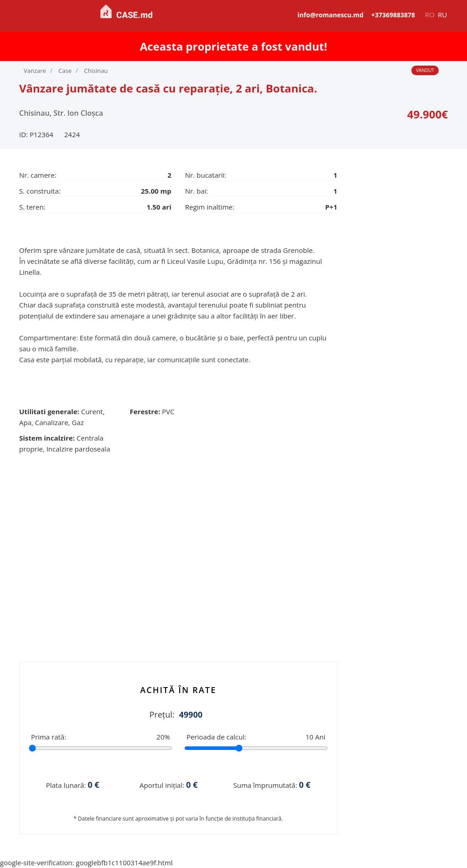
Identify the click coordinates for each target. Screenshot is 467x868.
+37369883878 (393, 15)
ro (430, 15)
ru (442, 15)
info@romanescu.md (330, 15)
